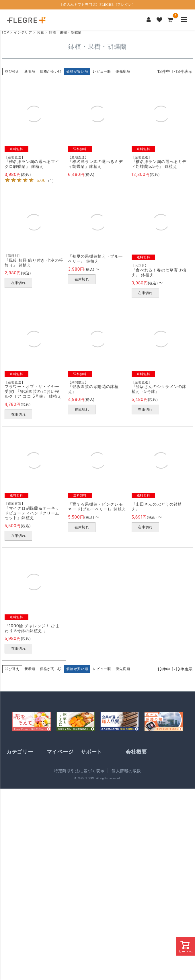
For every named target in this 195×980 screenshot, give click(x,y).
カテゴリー (20, 752)
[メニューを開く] (184, 20)
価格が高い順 (51, 71)
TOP (5, 32)
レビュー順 (102, 71)
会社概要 (136, 752)
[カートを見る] (170, 20)
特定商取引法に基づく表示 (79, 771)
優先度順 (123, 71)
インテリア (23, 32)
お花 (40, 32)
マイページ (60, 752)
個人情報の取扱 (126, 771)
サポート (91, 752)
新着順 (30, 71)
